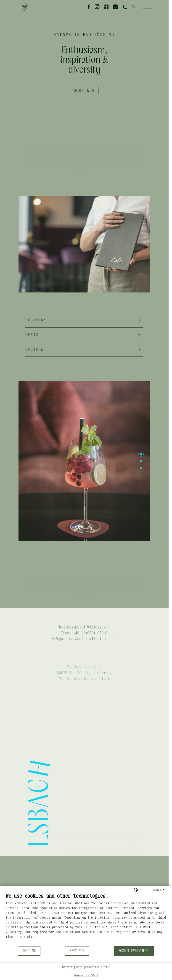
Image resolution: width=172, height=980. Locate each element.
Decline (29, 951)
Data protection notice (93, 967)
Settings (77, 951)
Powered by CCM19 (86, 975)
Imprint (67, 967)
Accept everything (134, 951)
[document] (86, 919)
